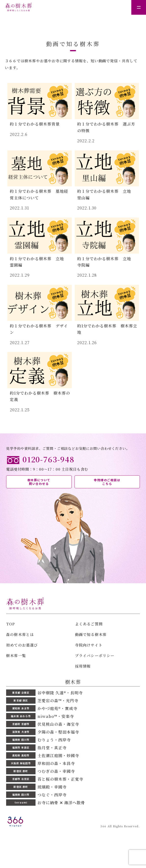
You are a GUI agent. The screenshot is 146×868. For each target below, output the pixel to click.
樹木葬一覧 (16, 655)
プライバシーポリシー (95, 655)
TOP (11, 624)
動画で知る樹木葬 (91, 634)
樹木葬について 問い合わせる (39, 482)
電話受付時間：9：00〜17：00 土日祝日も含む (73, 463)
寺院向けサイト (89, 645)
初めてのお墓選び (22, 645)
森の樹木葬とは (20, 634)
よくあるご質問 (89, 624)
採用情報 (83, 666)
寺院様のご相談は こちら (107, 482)
